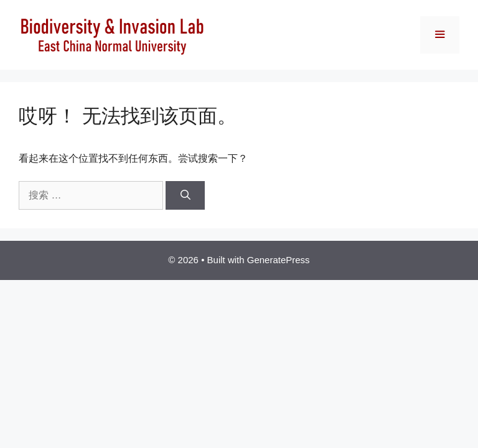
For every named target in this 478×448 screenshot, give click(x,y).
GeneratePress (279, 260)
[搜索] (185, 195)
